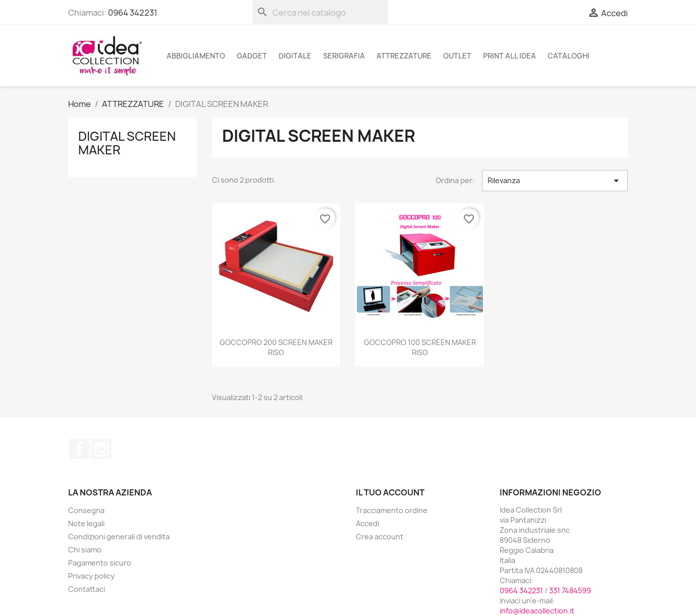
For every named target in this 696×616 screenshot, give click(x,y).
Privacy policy (91, 576)
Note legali (86, 523)
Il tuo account (390, 492)
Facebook (79, 449)
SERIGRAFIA (344, 56)
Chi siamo (85, 550)
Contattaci (87, 589)
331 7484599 (570, 591)
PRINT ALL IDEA (510, 56)
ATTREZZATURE (404, 56)
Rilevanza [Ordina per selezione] (555, 181)
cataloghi (569, 56)
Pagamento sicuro (100, 563)
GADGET (252, 56)
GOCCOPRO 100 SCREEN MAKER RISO (420, 347)
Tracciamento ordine (392, 510)
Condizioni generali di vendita (119, 537)
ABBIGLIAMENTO (196, 56)
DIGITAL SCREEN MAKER (127, 143)
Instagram (101, 449)
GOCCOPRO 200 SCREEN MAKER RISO (276, 347)
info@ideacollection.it (537, 611)
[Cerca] (320, 12)
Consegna (86, 510)
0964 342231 (133, 13)
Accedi (367, 523)
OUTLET (457, 56)
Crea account (380, 537)
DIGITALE (295, 56)
